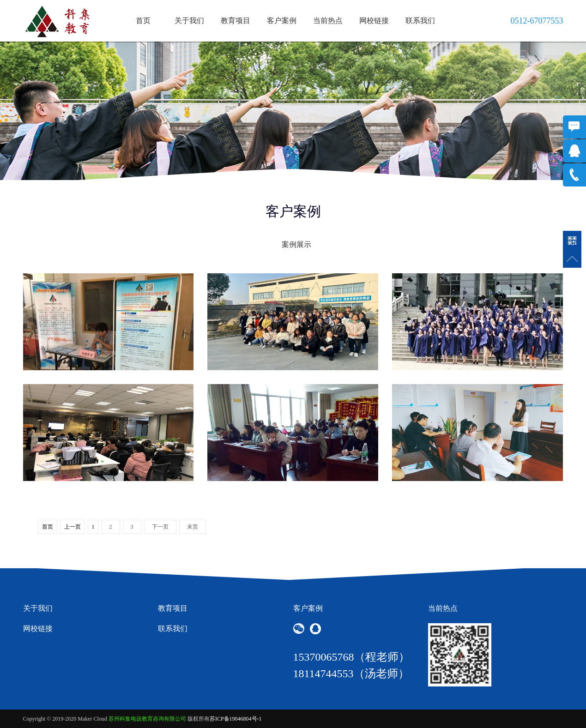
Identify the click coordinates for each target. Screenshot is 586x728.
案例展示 (296, 244)
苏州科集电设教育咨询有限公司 (147, 719)
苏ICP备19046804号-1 (236, 719)
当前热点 (328, 21)
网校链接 (374, 21)
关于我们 (189, 21)
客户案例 (282, 21)
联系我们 (420, 21)
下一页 (160, 527)
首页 (143, 21)
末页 (193, 527)
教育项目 (236, 21)
